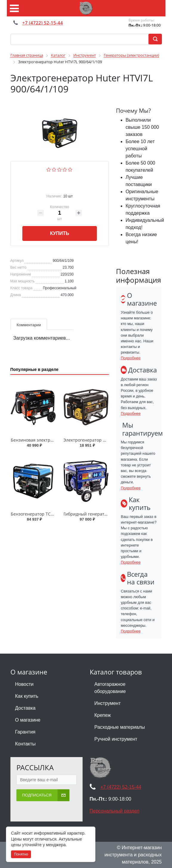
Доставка (25, 708)
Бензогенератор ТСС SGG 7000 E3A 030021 (54, 514)
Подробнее (131, 358)
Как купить (27, 696)
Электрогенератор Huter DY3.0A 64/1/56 (104, 440)
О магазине (28, 720)
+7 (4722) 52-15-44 (43, 23)
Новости (24, 684)
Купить (60, 233)
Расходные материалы (120, 727)
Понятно (21, 854)
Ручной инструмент (116, 739)
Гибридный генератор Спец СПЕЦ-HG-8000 (108, 514)
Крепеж (103, 715)
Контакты (25, 744)
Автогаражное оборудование (110, 688)
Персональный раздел (115, 811)
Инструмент (108, 703)
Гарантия (25, 732)
